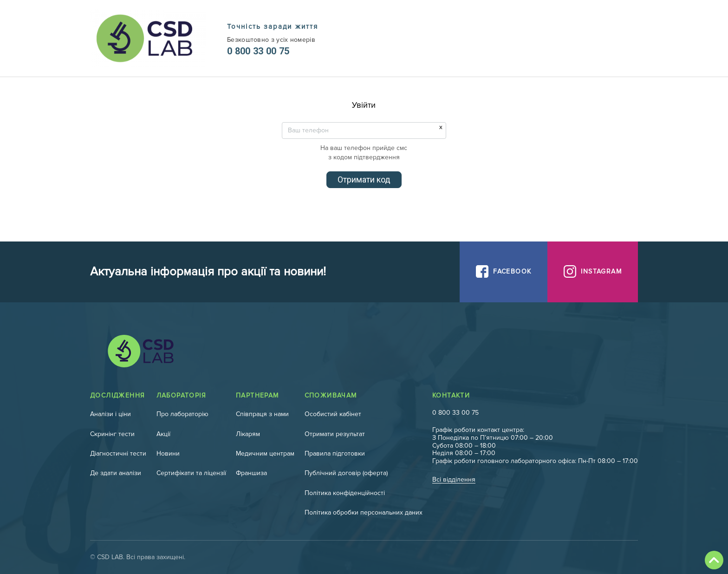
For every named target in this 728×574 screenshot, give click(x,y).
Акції (163, 434)
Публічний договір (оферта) (346, 473)
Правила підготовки (335, 453)
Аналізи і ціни (110, 414)
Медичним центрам (265, 453)
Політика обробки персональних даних (364, 512)
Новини (168, 453)
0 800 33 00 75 (258, 51)
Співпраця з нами (262, 414)
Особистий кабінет (333, 414)
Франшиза (251, 473)
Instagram (601, 271)
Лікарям (248, 434)
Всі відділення (454, 479)
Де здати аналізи (116, 473)
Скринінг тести (112, 434)
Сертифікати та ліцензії (191, 473)
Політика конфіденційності (345, 493)
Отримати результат (335, 434)
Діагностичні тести (118, 453)
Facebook (512, 271)
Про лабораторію (182, 414)
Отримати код (364, 179)
